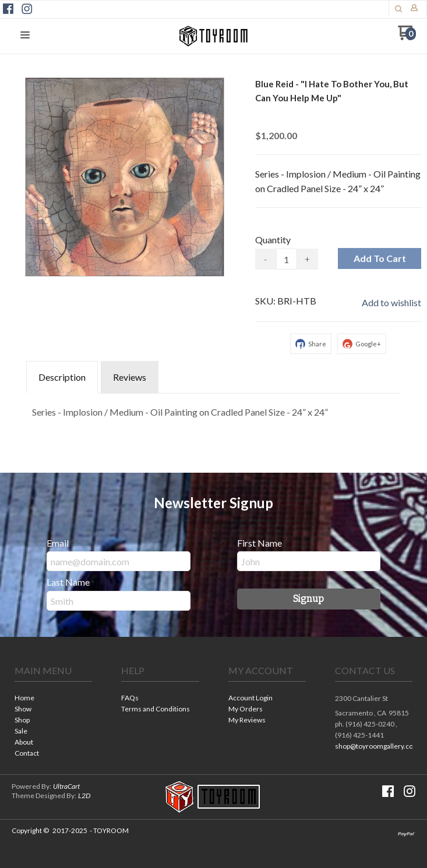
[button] (25, 36)
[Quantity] (287, 259)
